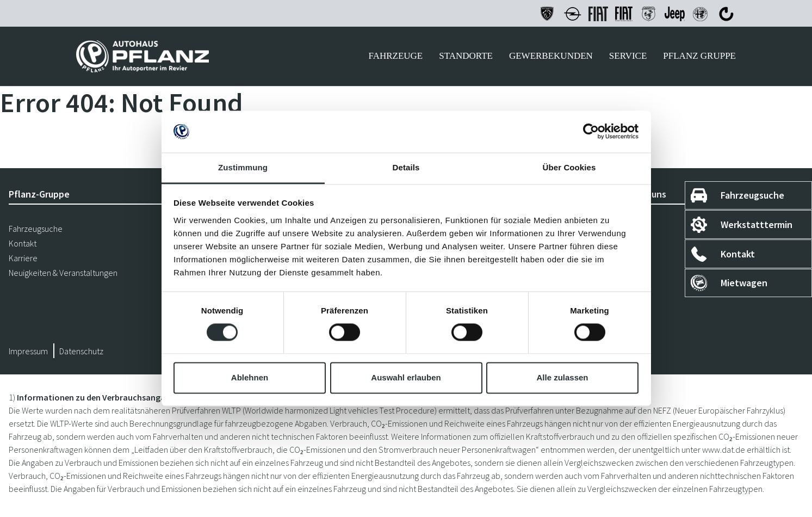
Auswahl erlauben (406, 377)
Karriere (23, 258)
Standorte (466, 56)
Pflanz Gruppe (699, 56)
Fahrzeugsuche (752, 195)
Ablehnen (250, 377)
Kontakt (738, 254)
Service (628, 56)
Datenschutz (81, 351)
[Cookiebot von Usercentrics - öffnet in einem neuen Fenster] (591, 132)
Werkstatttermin (757, 224)
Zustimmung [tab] (243, 167)
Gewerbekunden (551, 56)
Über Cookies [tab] (569, 167)
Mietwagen (744, 283)
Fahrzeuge (395, 56)
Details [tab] (406, 167)
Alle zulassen (562, 377)
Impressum (28, 351)
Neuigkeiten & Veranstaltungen (63, 273)
